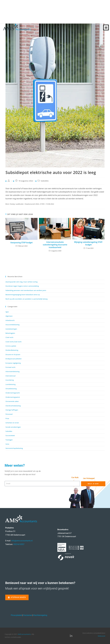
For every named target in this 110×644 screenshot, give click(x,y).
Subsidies (45, 181)
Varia (7, 444)
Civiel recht (9, 337)
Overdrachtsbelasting (13, 406)
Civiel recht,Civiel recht (13, 342)
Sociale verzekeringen (13, 427)
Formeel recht (10, 367)
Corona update (11, 346)
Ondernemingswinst (13, 397)
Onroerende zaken (12, 401)
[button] (106, 27)
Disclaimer (28, 615)
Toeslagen (9, 440)
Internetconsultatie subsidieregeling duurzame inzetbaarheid (55, 245)
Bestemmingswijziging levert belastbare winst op (23, 295)
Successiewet (10, 435)
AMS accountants (24, 634)
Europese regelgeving (13, 363)
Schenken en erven (12, 423)
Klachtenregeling (40, 615)
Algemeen (9, 316)
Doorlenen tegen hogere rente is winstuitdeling (22, 286)
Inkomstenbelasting (12, 371)
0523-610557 (19, 544)
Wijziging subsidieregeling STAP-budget (88, 243)
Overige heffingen (12, 410)
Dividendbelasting (12, 350)
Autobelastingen (11, 329)
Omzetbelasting (11, 389)
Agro (7, 312)
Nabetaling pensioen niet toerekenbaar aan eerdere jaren (26, 290)
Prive (7, 418)
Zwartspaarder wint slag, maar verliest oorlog (21, 282)
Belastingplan (10, 333)
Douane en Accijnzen (13, 354)
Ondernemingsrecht (13, 393)
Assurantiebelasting (12, 325)
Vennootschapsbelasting (14, 448)
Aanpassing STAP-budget (21, 243)
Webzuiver (102, 636)
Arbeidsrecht (10, 320)
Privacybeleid (16, 615)
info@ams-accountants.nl (22, 541)
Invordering (10, 380)
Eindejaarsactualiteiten (14, 359)
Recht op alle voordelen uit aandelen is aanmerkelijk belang (26, 299)
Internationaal (10, 376)
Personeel (9, 414)
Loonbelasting (10, 384)
